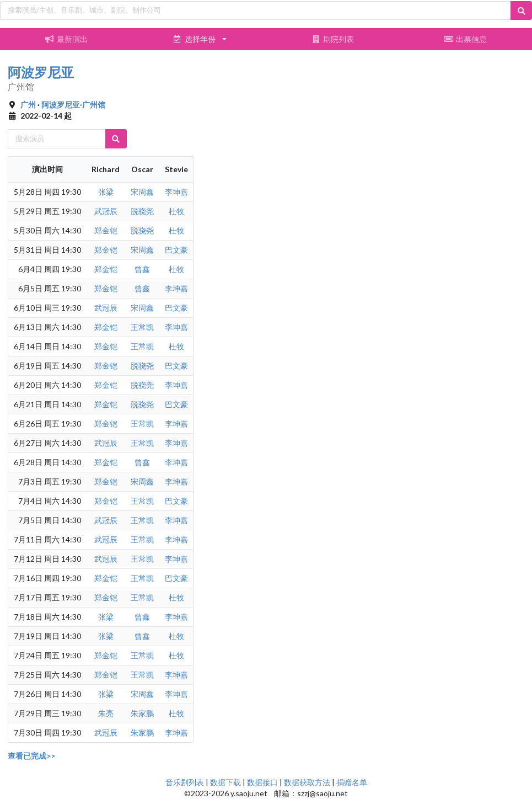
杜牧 (176, 211)
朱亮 (106, 713)
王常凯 (142, 327)
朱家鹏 (142, 713)
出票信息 (466, 39)
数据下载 (225, 782)
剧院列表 (332, 39)
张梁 (106, 192)
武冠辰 (106, 211)
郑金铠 (106, 230)
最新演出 (67, 39)
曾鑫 (142, 269)
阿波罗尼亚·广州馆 (73, 105)
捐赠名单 (352, 782)
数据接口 (262, 782)
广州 (28, 105)
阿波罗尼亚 (41, 72)
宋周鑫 (142, 192)
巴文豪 (176, 250)
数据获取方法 (307, 782)
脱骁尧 (142, 211)
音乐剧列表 (185, 782)
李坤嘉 (176, 192)
